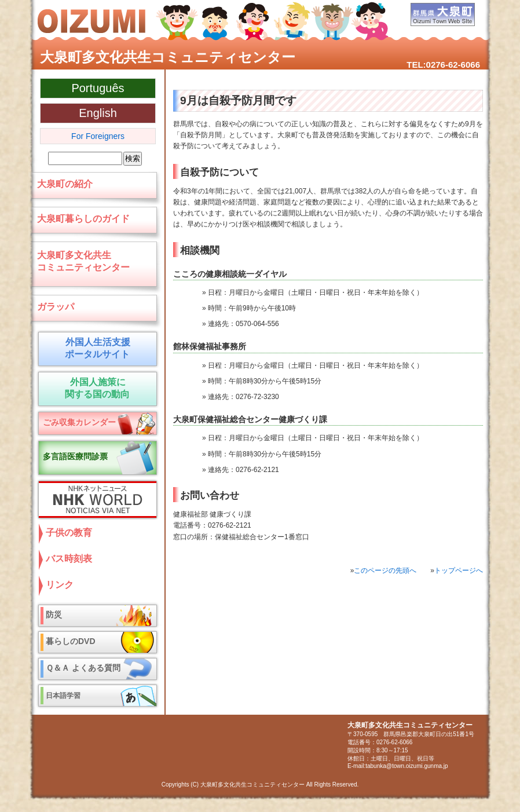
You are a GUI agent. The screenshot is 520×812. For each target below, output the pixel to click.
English (98, 113)
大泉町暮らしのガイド (83, 219)
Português (98, 88)
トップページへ (459, 570)
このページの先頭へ (385, 570)
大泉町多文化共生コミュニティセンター (168, 57)
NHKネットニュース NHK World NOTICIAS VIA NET (95, 500)
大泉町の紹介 (65, 184)
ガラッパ (56, 307)
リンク (60, 585)
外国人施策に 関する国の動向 (95, 388)
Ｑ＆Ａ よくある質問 (83, 668)
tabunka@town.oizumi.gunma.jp (407, 766)
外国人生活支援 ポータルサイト (95, 348)
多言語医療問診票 (75, 456)
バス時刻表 (69, 559)
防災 (54, 615)
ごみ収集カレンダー (79, 422)
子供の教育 (69, 533)
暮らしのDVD (71, 641)
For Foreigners (98, 136)
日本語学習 (63, 696)
